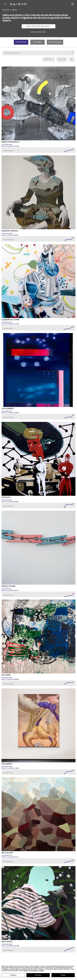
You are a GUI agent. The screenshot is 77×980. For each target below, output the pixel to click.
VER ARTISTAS (21, 42)
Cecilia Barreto (8, 409)
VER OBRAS (38, 42)
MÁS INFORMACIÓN (39, 32)
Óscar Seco (6, 497)
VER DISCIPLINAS (55, 42)
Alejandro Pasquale (10, 231)
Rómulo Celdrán (8, 586)
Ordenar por (49, 59)
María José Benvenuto (10, 142)
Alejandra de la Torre (10, 320)
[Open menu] (5, 4)
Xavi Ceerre (6, 675)
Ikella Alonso (7, 853)
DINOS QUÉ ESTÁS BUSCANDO (38, 26)
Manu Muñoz (7, 942)
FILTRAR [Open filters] (62, 59)
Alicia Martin (7, 764)
